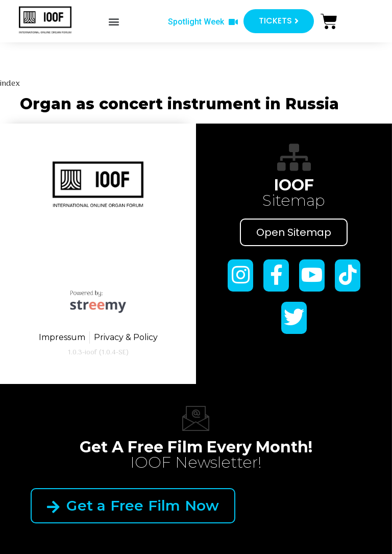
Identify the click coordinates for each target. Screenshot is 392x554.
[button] (114, 21)
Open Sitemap (294, 232)
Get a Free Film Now (133, 505)
